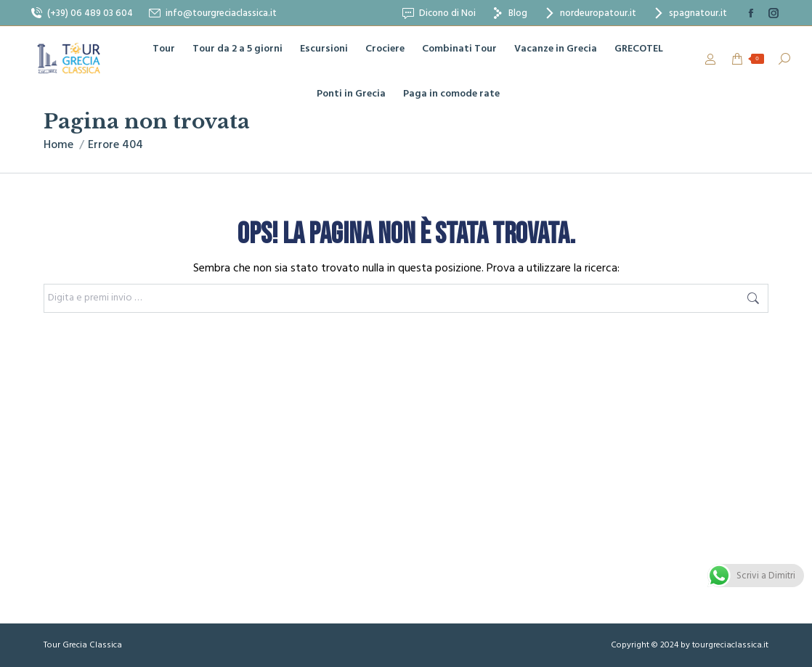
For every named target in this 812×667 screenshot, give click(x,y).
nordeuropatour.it (589, 13)
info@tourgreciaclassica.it (212, 13)
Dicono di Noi (438, 13)
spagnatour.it (689, 13)
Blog (509, 13)
